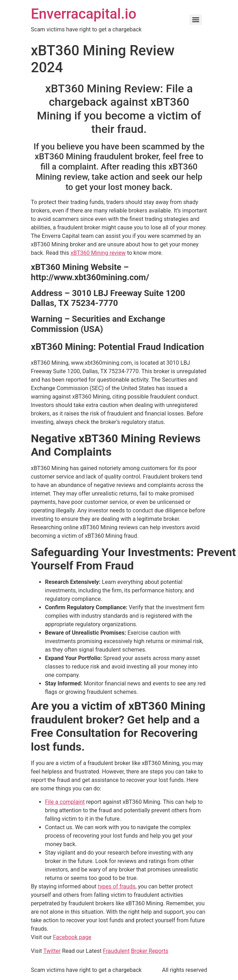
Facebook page (72, 937)
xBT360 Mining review (98, 253)
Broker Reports (149, 951)
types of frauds (117, 886)
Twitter (52, 951)
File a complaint (65, 802)
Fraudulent (116, 951)
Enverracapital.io (84, 14)
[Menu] (196, 20)
